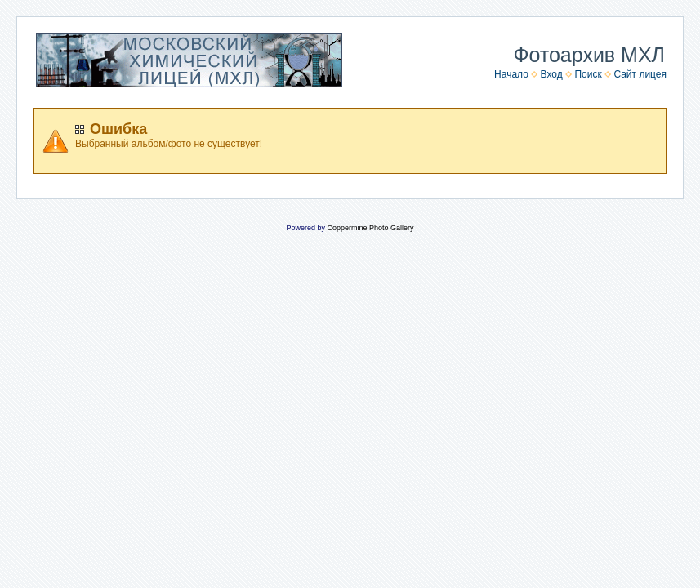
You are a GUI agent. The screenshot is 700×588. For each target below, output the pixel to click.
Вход (552, 74)
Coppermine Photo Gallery (370, 228)
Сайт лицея (640, 74)
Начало (511, 74)
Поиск (588, 74)
